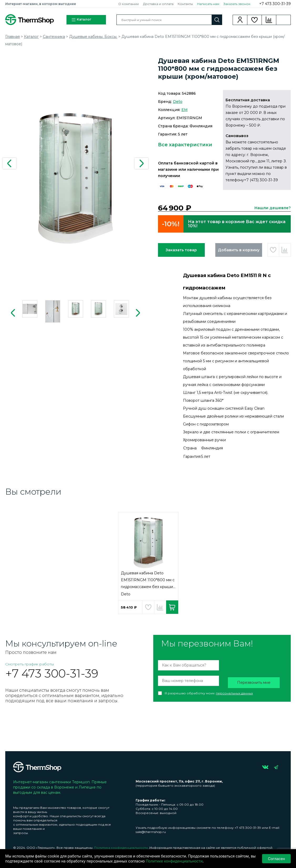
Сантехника (54, 37)
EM (185, 110)
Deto (178, 102)
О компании (129, 4)
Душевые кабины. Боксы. (93, 37)
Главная (12, 37)
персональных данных (234, 693)
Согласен (276, 859)
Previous (9, 163)
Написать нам (208, 4)
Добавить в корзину (239, 250)
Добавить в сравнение (285, 250)
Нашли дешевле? (273, 208)
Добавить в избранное (273, 250)
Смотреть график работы (30, 664)
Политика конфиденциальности (121, 848)
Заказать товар (181, 250)
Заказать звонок (237, 4)
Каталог (81, 20)
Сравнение (269, 20)
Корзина (284, 20)
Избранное (255, 20)
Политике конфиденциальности (174, 861)
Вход (240, 20)
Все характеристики (185, 145)
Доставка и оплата (158, 4)
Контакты (185, 4)
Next (141, 163)
